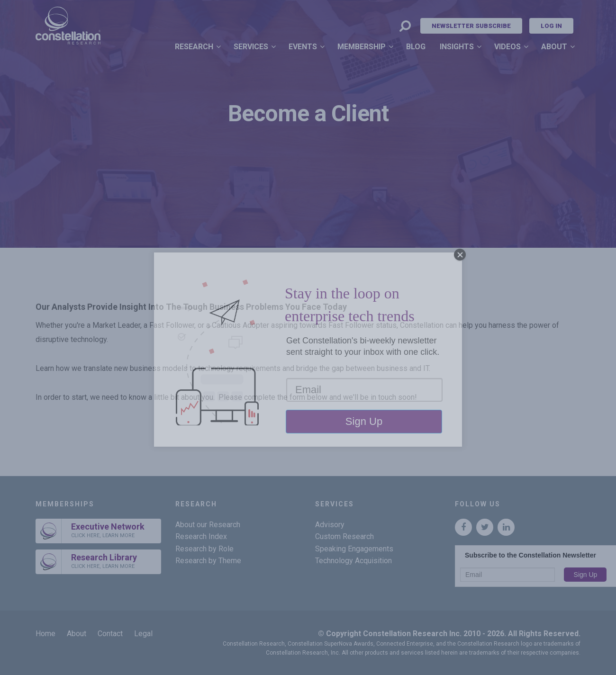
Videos (507, 47)
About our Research (208, 525)
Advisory (330, 525)
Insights (457, 47)
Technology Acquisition (353, 561)
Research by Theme (208, 561)
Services (251, 47)
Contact (110, 634)
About (554, 47)
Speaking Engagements (354, 549)
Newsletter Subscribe (471, 26)
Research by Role (204, 549)
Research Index (201, 536)
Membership (362, 47)
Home (45, 634)
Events (303, 47)
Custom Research (344, 536)
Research (194, 47)
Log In (551, 26)
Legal (143, 634)
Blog (416, 47)
